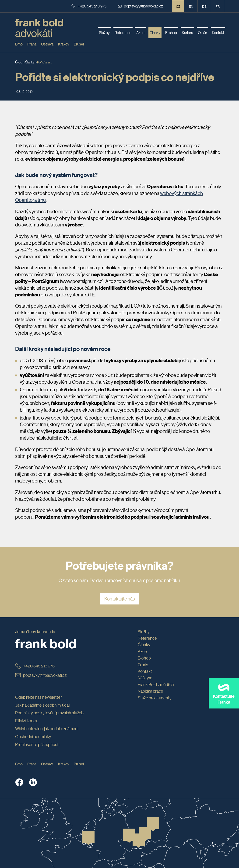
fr (218, 6)
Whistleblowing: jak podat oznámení (47, 729)
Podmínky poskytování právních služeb (49, 713)
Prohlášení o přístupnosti (37, 744)
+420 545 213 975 (89, 6)
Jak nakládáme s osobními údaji (43, 705)
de (204, 6)
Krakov (64, 44)
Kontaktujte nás (120, 599)
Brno (19, 44)
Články (30, 62)
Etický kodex (26, 721)
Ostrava (47, 44)
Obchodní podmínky (33, 736)
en (191, 6)
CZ (178, 6)
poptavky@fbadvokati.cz (140, 6)
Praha (32, 44)
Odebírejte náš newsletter (39, 697)
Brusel (79, 44)
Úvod (19, 62)
